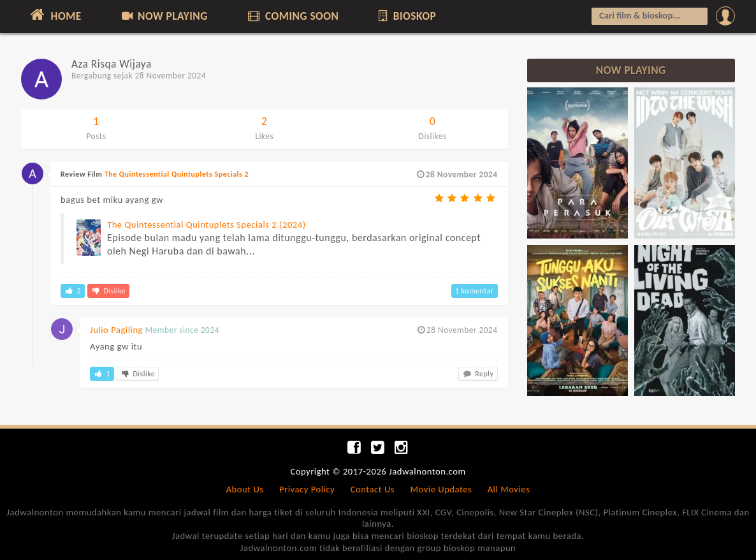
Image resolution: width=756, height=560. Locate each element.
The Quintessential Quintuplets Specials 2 (177, 174)
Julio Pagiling (116, 330)
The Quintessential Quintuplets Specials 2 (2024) (207, 225)
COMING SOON (292, 16)
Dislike (108, 291)
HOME (55, 15)
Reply (478, 374)
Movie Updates (441, 489)
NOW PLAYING (164, 16)
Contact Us (373, 489)
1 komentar (475, 291)
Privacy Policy (307, 489)
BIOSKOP (406, 16)
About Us (245, 489)
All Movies (509, 489)
